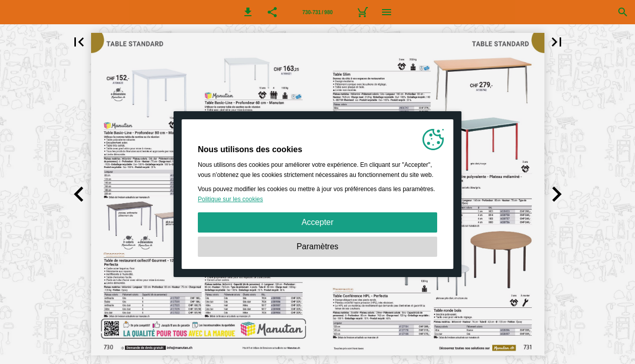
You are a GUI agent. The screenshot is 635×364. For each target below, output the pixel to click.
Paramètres (317, 246)
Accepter (317, 222)
